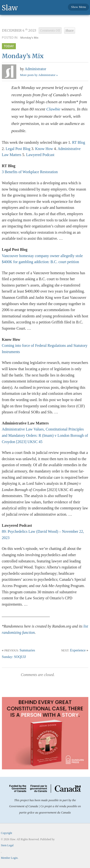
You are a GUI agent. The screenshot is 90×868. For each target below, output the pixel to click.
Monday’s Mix (29, 38)
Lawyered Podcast (40, 155)
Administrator (36, 69)
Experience (78, 650)
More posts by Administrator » (39, 75)
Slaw (10, 8)
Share (70, 31)
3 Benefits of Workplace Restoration (30, 172)
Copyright (7, 833)
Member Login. (10, 858)
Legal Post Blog (18, 149)
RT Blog (78, 142)
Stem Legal (7, 845)
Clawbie (53, 109)
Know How (44, 149)
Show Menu (78, 7)
